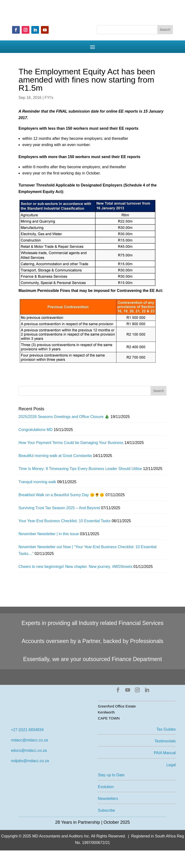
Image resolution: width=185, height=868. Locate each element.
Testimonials (165, 741)
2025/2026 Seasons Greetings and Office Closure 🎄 (64, 417)
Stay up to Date (111, 775)
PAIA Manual (165, 753)
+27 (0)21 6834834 (27, 730)
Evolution (106, 787)
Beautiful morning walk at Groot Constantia (55, 456)
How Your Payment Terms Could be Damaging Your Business (71, 443)
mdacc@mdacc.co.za (29, 740)
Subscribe (106, 810)
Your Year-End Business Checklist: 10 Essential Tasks (65, 521)
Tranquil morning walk (37, 482)
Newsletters (108, 799)
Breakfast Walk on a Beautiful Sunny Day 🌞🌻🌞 (61, 495)
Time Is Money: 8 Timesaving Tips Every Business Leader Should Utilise (80, 469)
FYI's (49, 98)
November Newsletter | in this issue (49, 534)
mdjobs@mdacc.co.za (30, 761)
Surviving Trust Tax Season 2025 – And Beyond (59, 508)
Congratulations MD (36, 430)
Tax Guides (166, 729)
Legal (171, 765)
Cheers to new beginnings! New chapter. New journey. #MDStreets (76, 567)
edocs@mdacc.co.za (29, 750)
